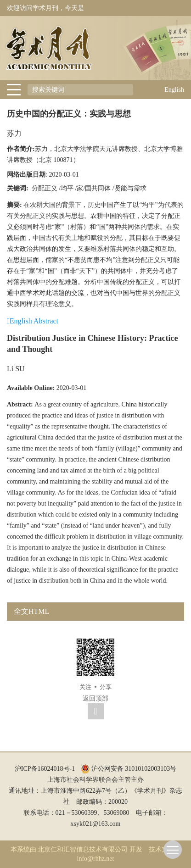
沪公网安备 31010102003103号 (129, 769)
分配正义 (45, 188)
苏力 (14, 133)
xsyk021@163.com (96, 824)
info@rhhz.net (96, 859)
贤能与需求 (130, 188)
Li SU (16, 369)
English (174, 90)
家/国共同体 (94, 188)
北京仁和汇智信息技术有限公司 (83, 849)
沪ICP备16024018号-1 (45, 769)
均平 (67, 188)
